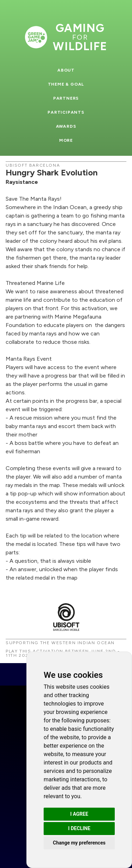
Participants (66, 112)
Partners (66, 98)
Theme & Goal (66, 84)
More (66, 140)
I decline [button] (79, 828)
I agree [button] (79, 814)
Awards (66, 126)
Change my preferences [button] (79, 843)
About (66, 70)
